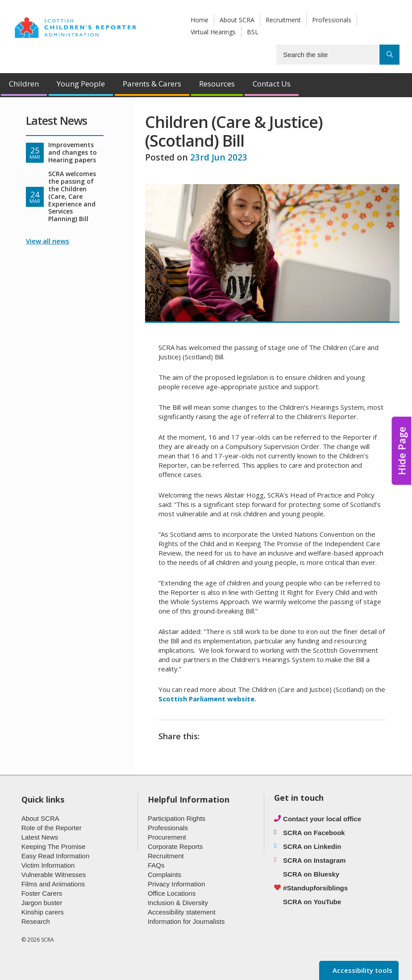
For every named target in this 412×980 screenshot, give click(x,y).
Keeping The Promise (54, 846)
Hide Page (402, 451)
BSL (253, 32)
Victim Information (48, 865)
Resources (217, 84)
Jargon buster (42, 903)
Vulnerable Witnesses (54, 875)
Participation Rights (177, 818)
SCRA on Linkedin (312, 846)
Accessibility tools (362, 970)
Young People (81, 84)
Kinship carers (43, 912)
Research (36, 921)
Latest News (40, 837)
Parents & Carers (152, 84)
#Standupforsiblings (315, 888)
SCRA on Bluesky (311, 874)
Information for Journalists (186, 921)
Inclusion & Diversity (178, 903)
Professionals (332, 20)
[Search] (389, 55)
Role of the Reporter (52, 828)
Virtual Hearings (213, 32)
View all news (48, 241)
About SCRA (237, 20)
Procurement (167, 837)
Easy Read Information (56, 856)
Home (200, 20)
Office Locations (172, 893)
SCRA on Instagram (314, 860)
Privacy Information (176, 884)
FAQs (156, 865)
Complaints (164, 875)
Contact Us (272, 84)
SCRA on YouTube (312, 902)
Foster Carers (42, 893)
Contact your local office (322, 819)
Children (24, 84)
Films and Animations (53, 884)
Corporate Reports (175, 846)
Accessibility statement (182, 912)
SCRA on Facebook (314, 833)
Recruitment (283, 20)
